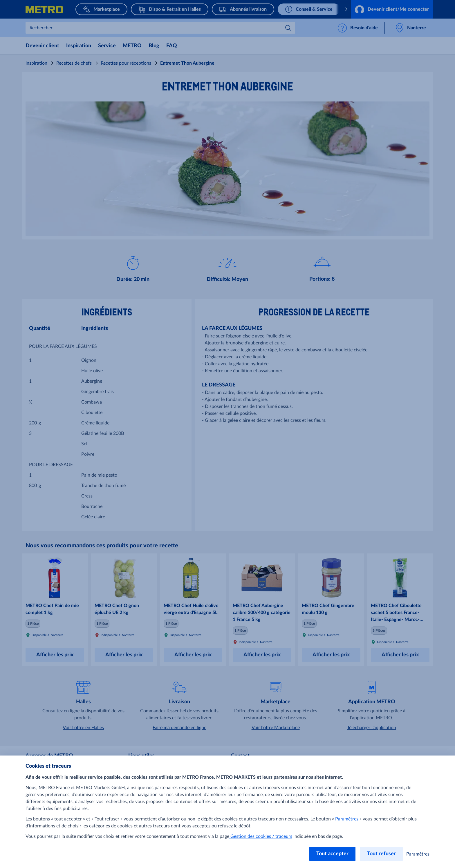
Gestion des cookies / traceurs (261, 836)
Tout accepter (332, 854)
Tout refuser (381, 854)
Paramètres (347, 819)
